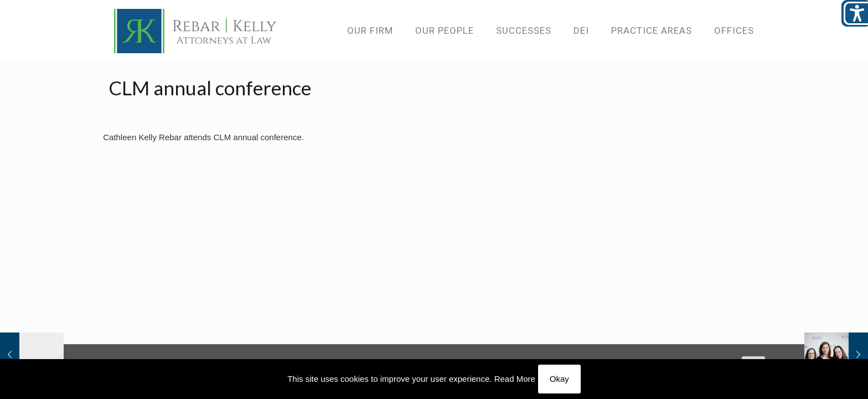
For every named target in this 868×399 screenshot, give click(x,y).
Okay (559, 379)
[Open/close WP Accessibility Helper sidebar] (855, 13)
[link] (195, 30)
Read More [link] (515, 379)
